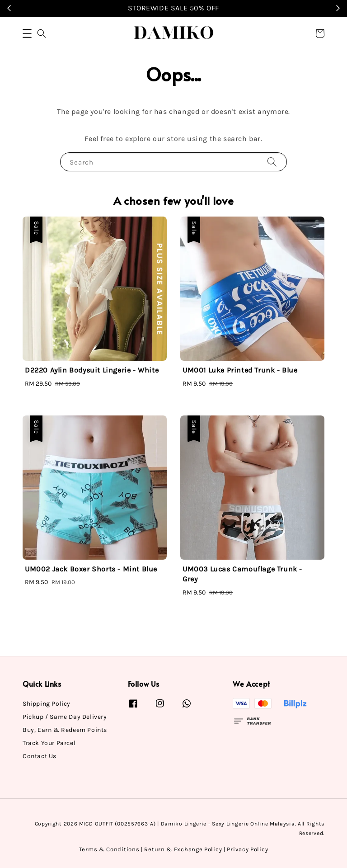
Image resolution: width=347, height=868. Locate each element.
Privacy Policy (247, 849)
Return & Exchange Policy (183, 849)
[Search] (272, 162)
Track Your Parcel (49, 743)
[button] (27, 33)
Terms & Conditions (109, 849)
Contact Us (40, 756)
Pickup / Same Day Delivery (65, 717)
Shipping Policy (47, 704)
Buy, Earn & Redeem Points (65, 730)
